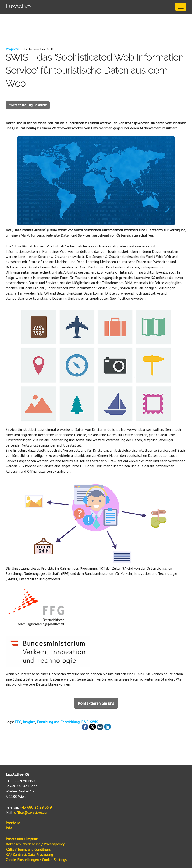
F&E (85, 722)
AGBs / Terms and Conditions (28, 849)
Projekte (13, 49)
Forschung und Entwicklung (58, 722)
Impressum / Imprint (22, 839)
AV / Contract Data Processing (29, 854)
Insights (29, 722)
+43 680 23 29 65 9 (36, 807)
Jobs (9, 828)
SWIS (94, 722)
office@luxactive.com (32, 812)
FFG (18, 722)
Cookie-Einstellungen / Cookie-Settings (36, 860)
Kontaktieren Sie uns (96, 703)
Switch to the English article (28, 105)
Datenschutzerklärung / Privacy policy (35, 844)
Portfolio (13, 823)
